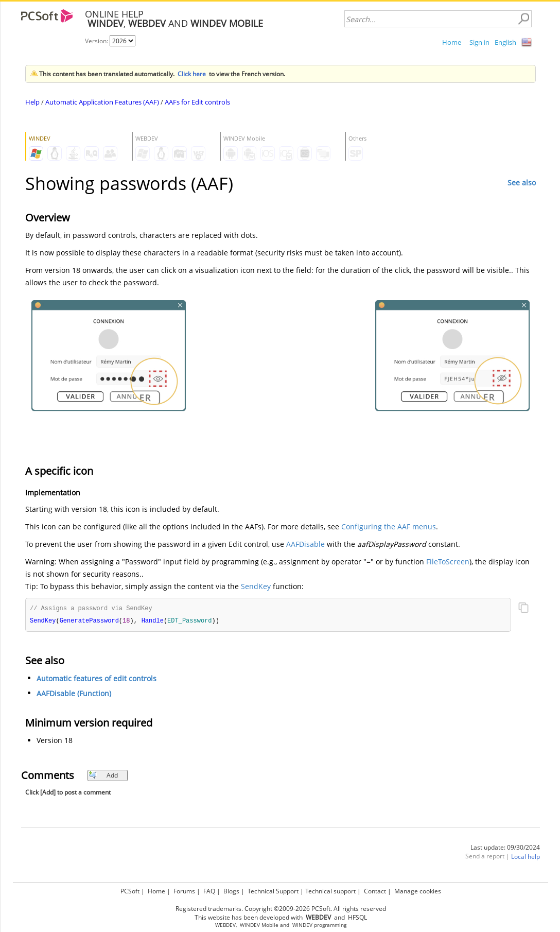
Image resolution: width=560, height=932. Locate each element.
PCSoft (130, 891)
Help (32, 102)
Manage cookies (418, 891)
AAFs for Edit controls (197, 102)
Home (452, 42)
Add (103, 776)
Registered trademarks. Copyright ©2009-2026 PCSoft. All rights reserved (281, 909)
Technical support (330, 891)
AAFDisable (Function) (74, 694)
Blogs (231, 891)
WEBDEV (225, 925)
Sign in (479, 42)
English (505, 42)
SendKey (256, 586)
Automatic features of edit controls (97, 679)
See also (522, 183)
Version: (97, 41)
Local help (526, 858)
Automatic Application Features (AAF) (102, 102)
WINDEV (302, 925)
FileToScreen (448, 562)
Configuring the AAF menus (389, 527)
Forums (184, 891)
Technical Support (273, 891)
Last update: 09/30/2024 (505, 848)
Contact (375, 891)
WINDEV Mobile (259, 925)
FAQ (209, 891)
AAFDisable (305, 544)
